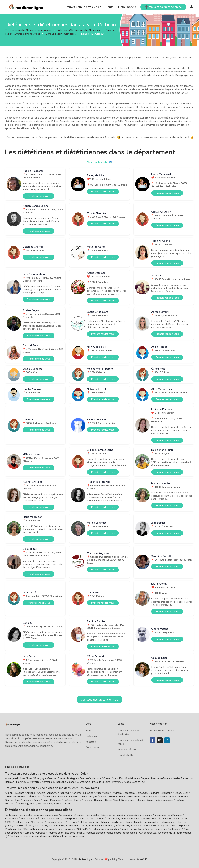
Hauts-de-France (161, 778)
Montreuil (147, 796)
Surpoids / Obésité (35, 832)
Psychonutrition (14, 829)
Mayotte (35, 782)
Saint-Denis (121, 800)
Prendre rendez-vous (39, 196)
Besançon (128, 793)
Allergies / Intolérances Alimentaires (41, 818)
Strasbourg (167, 800)
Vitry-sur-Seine (63, 804)
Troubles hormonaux (73, 836)
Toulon (179, 800)
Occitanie (85, 782)
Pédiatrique (122, 825)
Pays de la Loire (101, 782)
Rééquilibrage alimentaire (38, 829)
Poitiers (68, 800)
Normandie (48, 782)
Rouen (109, 800)
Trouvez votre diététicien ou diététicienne (29, 30)
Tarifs (110, 7)
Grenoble (50, 796)
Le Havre (62, 796)
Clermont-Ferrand (15, 796)
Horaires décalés (56, 821)
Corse (107, 778)
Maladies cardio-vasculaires (117, 821)
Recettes (91, 742)
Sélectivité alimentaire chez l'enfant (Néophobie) (116, 829)
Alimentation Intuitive (98, 814)
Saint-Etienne (137, 800)
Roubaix (99, 800)
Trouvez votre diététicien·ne (83, 7)
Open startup (93, 747)
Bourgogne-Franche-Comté (50, 778)
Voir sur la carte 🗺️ (100, 162)
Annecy (51, 793)
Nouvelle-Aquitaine (67, 782)
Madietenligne (85, 859)
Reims (78, 800)
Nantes (9, 800)
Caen (186, 793)
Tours (33, 804)
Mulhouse (160, 796)
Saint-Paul (153, 800)
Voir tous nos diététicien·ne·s (99, 700)
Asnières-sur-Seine (82, 793)
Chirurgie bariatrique (74, 818)
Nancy (171, 796)
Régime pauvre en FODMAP (71, 829)
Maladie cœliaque (89, 821)
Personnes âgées (141, 825)
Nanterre (182, 796)
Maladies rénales (23, 825)
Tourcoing (23, 804)
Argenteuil (64, 793)
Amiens (31, 793)
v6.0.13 (144, 859)
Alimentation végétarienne (167, 814)
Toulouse (10, 804)
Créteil (31, 796)
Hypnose (72, 821)
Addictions (11, 814)
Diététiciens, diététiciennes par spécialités (34, 810)
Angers (41, 793)
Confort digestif (96, 818)
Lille (83, 796)
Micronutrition (56, 825)
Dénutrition (113, 818)
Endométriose (22, 821)
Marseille (112, 796)
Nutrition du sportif (77, 825)
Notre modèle (127, 7)
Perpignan (56, 800)
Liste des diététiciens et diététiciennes (79, 30)
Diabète (144, 818)
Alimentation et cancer (71, 814)
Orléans (36, 800)
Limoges (92, 796)
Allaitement (12, 818)
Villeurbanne (45, 804)
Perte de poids (161, 825)
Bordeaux (141, 793)
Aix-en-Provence (15, 793)
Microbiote (41, 825)
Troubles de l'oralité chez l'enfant (66, 832)
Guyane (145, 778)
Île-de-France (180, 778)
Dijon (39, 796)
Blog (88, 731)
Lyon (102, 796)
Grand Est (117, 778)
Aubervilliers (102, 793)
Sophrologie (175, 829)
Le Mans (74, 796)
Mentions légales (127, 750)
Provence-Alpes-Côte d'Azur (129, 782)
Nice (18, 800)
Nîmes (26, 800)
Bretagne (72, 778)
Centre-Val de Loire (90, 778)
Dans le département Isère (61, 34)
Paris (45, 800)
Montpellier (133, 796)
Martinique (22, 782)
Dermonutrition (130, 818)
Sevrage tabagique (155, 829)
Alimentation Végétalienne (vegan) (131, 814)
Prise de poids (179, 825)
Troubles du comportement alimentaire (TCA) (34, 836)
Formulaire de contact (162, 731)
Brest (178, 793)
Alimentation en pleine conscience (38, 814)
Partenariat (92, 736)
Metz (122, 796)
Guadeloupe (132, 778)
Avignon (116, 793)
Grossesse (38, 821)
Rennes (88, 800)
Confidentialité (126, 755)
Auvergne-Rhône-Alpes (19, 778)
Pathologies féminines (101, 825)
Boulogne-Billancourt (161, 793)
